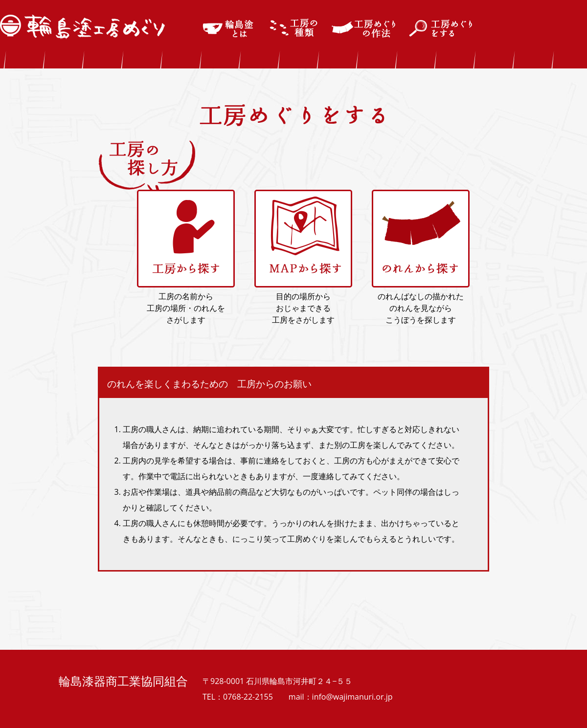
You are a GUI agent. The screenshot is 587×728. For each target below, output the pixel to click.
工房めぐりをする (442, 28)
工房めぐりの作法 (364, 28)
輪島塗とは (229, 28)
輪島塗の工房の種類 (294, 28)
